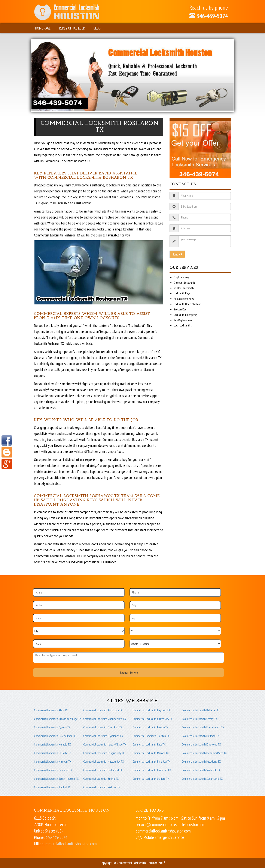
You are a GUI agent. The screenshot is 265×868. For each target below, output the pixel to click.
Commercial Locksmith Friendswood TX (203, 727)
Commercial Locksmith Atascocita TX (103, 710)
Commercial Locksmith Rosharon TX (152, 770)
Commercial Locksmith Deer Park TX (103, 727)
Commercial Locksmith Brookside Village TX (58, 719)
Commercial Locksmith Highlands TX (103, 736)
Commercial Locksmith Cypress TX (52, 727)
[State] (79, 618)
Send (177, 254)
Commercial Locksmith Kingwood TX (201, 744)
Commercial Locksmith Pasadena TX (201, 762)
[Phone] (175, 592)
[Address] (79, 605)
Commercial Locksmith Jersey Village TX (105, 744)
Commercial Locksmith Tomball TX (52, 787)
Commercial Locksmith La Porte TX (53, 753)
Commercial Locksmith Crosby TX (199, 719)
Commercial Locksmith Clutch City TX (153, 719)
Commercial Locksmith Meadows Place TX (204, 753)
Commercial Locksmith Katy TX (149, 744)
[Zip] (175, 618)
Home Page (43, 28)
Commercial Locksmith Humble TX (52, 744)
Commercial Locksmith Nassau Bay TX (104, 762)
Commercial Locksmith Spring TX (101, 779)
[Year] (79, 644)
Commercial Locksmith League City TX (104, 753)
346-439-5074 (208, 16)
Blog (97, 28)
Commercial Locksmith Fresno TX (150, 727)
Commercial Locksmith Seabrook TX (201, 770)
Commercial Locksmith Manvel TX (151, 753)
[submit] (129, 673)
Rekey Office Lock (72, 28)
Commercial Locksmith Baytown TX (151, 710)
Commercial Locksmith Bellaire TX (200, 710)
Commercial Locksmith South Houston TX (56, 779)
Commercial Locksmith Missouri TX (53, 762)
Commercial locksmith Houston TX (151, 736)
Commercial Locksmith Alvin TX (51, 710)
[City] (175, 605)
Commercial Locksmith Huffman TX (200, 736)
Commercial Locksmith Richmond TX (103, 770)
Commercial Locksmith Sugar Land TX (202, 779)
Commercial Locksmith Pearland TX (53, 770)
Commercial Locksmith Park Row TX (151, 762)
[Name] (79, 592)
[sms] (129, 658)
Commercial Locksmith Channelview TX (105, 719)
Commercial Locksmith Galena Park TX (55, 736)
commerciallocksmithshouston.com (69, 844)
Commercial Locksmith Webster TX (102, 787)
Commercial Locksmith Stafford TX (151, 779)
